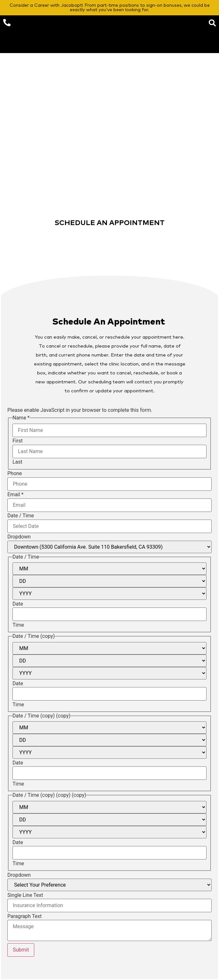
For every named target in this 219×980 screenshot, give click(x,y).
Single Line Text (25, 895)
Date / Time (21, 516)
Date (18, 604)
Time (18, 625)
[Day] (109, 581)
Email (15, 495)
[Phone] (109, 484)
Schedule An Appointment (109, 322)
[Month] (109, 569)
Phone (15, 474)
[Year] (109, 594)
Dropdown (19, 537)
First (18, 441)
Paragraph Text (24, 916)
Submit (21, 950)
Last (17, 462)
